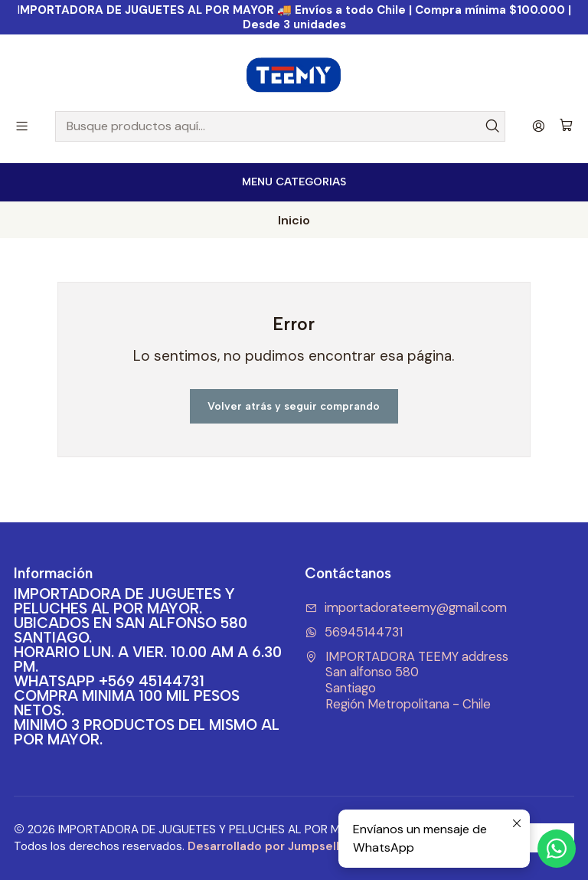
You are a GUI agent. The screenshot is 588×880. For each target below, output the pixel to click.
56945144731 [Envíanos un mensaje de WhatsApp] (354, 632)
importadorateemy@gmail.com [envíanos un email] (406, 608)
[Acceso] (539, 126)
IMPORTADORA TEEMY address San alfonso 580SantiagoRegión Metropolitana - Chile (407, 680)
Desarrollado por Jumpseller (269, 846)
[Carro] (566, 126)
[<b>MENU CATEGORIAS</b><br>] (294, 182)
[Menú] (22, 126)
